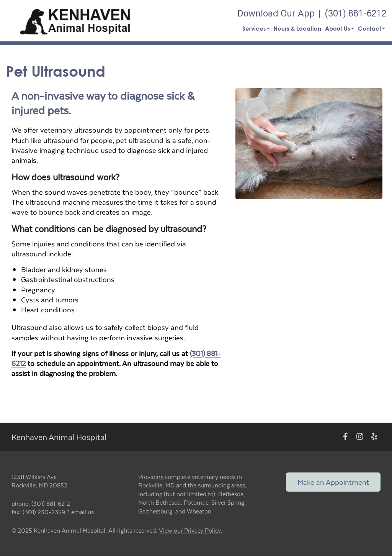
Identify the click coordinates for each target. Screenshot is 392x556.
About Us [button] (340, 28)
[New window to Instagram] (360, 437)
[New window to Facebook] (345, 437)
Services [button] (256, 28)
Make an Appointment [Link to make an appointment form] (333, 482)
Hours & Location (297, 28)
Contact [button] (372, 28)
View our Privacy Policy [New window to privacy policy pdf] (190, 531)
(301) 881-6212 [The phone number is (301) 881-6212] (355, 13)
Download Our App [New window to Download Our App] (276, 13)
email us (82, 512)
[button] (75, 21)
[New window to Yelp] (374, 437)
